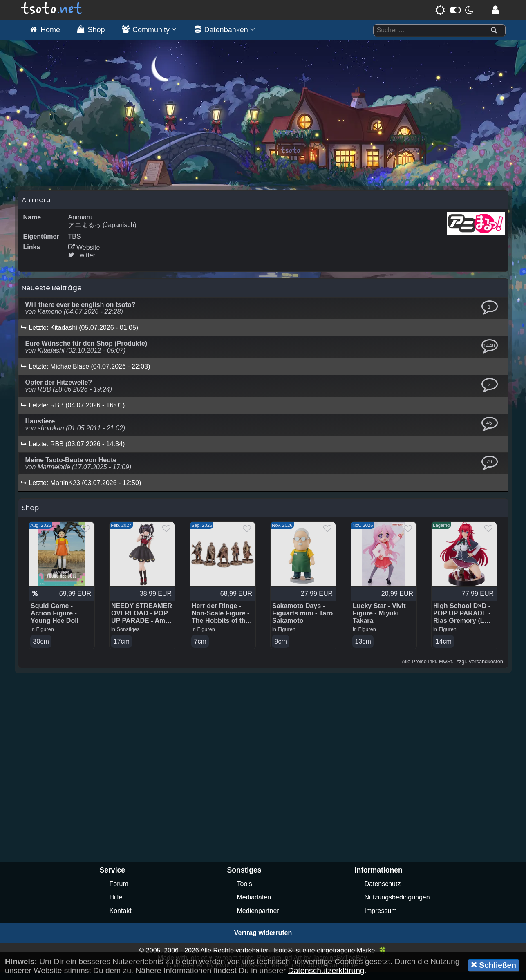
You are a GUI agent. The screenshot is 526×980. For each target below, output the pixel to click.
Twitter (82, 263)
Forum (119, 892)
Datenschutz (383, 892)
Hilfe (116, 905)
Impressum (381, 918)
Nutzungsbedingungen (397, 905)
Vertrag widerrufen (263, 941)
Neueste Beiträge (52, 295)
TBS (75, 244)
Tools (245, 892)
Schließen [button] (494, 965)
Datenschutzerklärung (326, 970)
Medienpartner (258, 918)
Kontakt (121, 918)
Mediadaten (254, 905)
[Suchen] (494, 30)
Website (84, 255)
